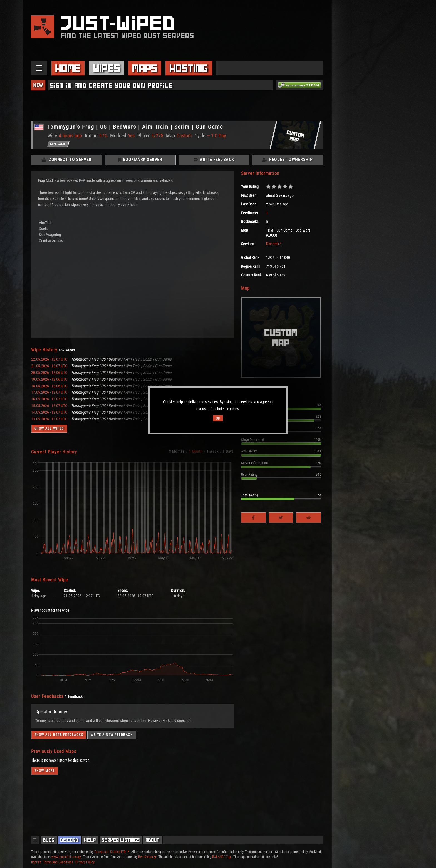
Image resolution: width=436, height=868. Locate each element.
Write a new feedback (112, 737)
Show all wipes (49, 431)
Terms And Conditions (58, 862)
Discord (273, 246)
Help (90, 840)
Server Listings (121, 840)
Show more (45, 773)
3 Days (228, 453)
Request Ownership (288, 162)
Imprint (36, 862)
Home (68, 68)
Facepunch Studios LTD (112, 852)
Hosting (189, 68)
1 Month (196, 453)
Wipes (106, 68)
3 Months (177, 453)
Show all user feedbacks (59, 737)
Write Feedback (214, 162)
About (153, 840)
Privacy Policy (85, 862)
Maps (145, 68)
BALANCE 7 (221, 857)
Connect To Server (66, 162)
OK (218, 418)
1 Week (213, 453)
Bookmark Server (140, 162)
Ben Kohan (147, 857)
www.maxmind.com (66, 857)
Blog (49, 840)
